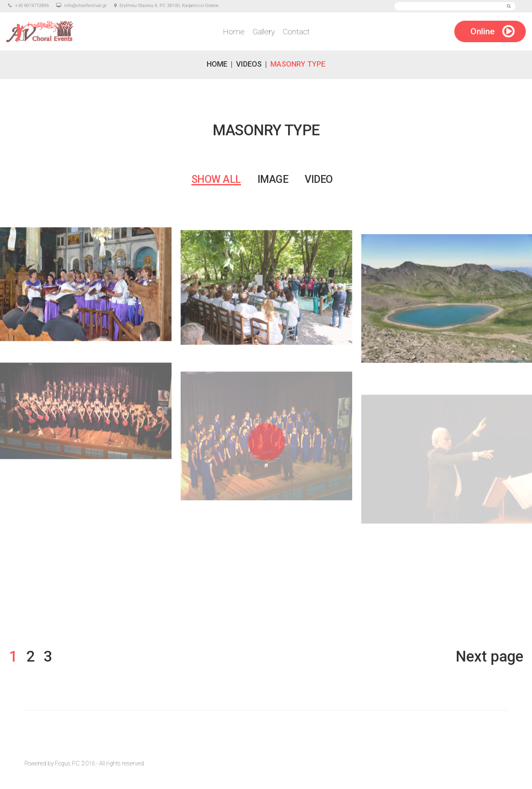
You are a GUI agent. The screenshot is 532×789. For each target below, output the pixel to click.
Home (234, 32)
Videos (249, 64)
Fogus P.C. (68, 763)
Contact (296, 32)
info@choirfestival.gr (85, 6)
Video (319, 179)
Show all (216, 179)
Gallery (264, 32)
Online (483, 31)
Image (273, 179)
